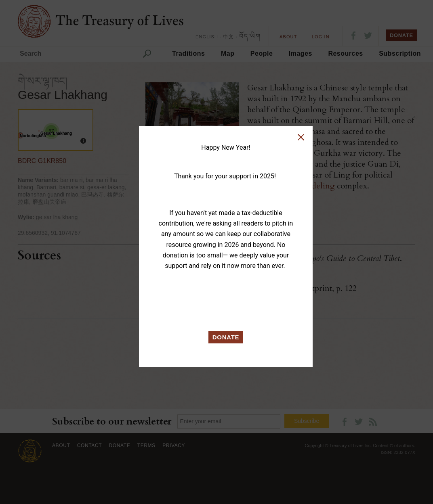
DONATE (226, 337)
